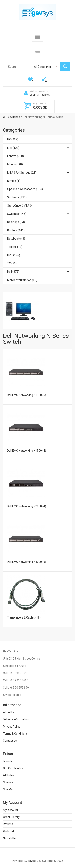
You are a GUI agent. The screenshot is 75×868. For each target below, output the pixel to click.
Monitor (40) (15, 164)
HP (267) (40, 139)
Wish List (8, 831)
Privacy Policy (12, 727)
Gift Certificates (13, 768)
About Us (9, 712)
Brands (7, 761)
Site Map (9, 789)
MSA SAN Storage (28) (40, 173)
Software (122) (40, 197)
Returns (8, 824)
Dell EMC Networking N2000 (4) (26, 506)
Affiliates (9, 775)
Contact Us (10, 741)
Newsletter (10, 838)
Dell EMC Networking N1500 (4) (26, 451)
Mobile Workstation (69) (22, 280)
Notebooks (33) (17, 239)
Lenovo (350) (40, 156)
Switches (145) (40, 214)
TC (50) (12, 263)
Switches (14, 117)
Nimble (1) (14, 181)
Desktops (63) (40, 222)
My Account (10, 810)
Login (33, 95)
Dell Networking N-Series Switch (43, 117)
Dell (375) (40, 272)
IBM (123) (40, 148)
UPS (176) (40, 255)
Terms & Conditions (15, 734)
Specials (8, 782)
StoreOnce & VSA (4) (20, 206)
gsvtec (32, 861)
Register (44, 95)
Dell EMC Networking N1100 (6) (26, 395)
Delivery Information (16, 719)
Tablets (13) (15, 247)
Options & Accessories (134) (40, 189)
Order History (11, 817)
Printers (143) (40, 230)
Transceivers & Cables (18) (24, 617)
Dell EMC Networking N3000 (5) (26, 562)
